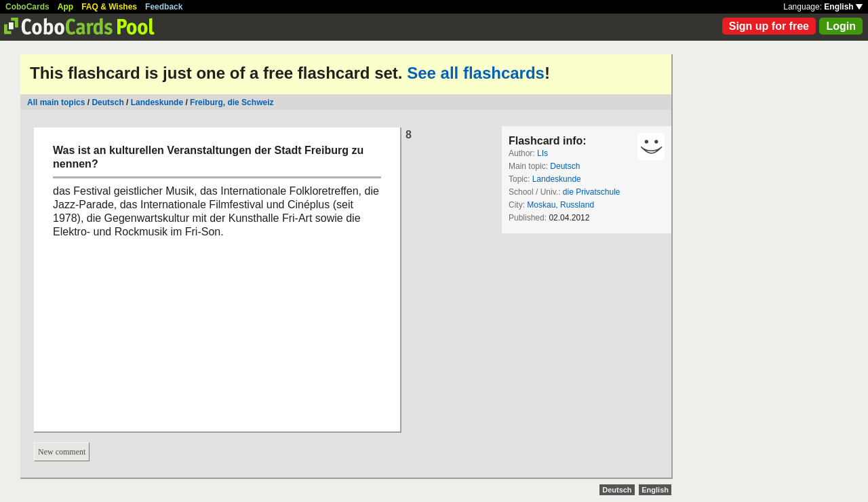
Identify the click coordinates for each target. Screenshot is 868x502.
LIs (542, 153)
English (843, 7)
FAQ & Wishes (109, 7)
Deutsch (107, 102)
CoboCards (27, 7)
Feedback (164, 7)
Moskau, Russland (560, 205)
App (65, 7)
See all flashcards (476, 73)
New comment (62, 452)
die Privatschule (592, 192)
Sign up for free (769, 26)
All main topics (56, 102)
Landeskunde (157, 102)
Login (841, 26)
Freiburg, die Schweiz (232, 102)
